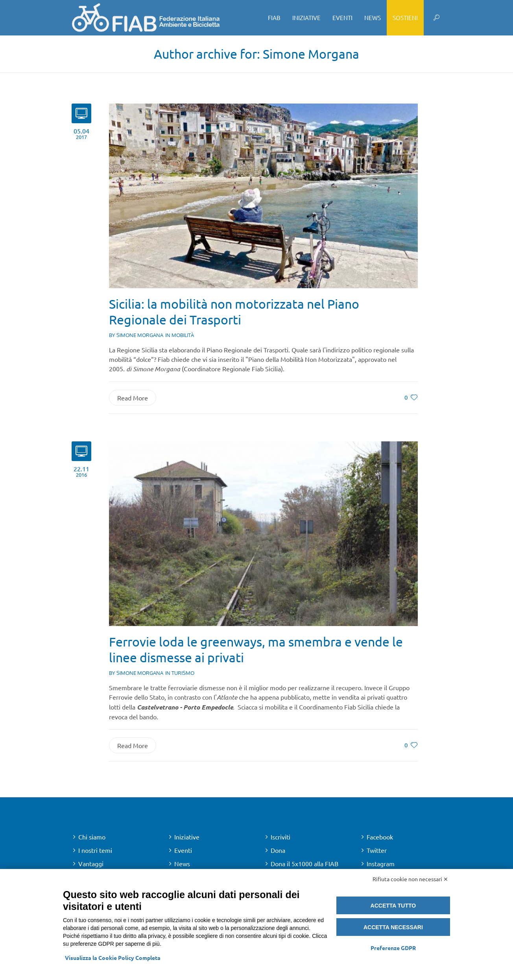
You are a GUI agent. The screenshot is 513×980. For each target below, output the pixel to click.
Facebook (380, 837)
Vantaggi (91, 863)
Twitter (377, 850)
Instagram (381, 863)
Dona (278, 850)
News (182, 863)
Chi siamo (92, 837)
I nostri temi (95, 850)
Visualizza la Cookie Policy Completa (113, 958)
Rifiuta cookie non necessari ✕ (410, 879)
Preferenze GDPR (393, 948)
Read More (133, 398)
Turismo (183, 673)
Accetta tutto (393, 906)
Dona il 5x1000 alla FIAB (304, 863)
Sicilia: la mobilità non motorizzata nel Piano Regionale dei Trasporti (234, 312)
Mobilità (183, 335)
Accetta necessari (393, 927)
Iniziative (187, 837)
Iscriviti (280, 837)
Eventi (183, 850)
